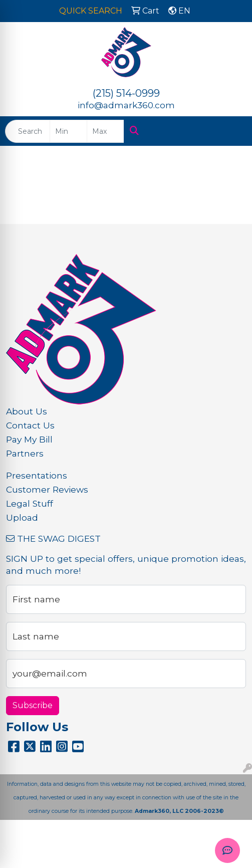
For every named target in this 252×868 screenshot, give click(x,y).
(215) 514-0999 (126, 93)
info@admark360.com (126, 105)
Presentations (37, 475)
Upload (22, 517)
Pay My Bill (29, 439)
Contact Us (30, 425)
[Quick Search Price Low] (68, 131)
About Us (27, 411)
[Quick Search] (28, 131)
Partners (25, 453)
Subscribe (33, 705)
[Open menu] (232, 131)
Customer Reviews (47, 489)
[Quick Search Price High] (105, 131)
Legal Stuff (30, 503)
